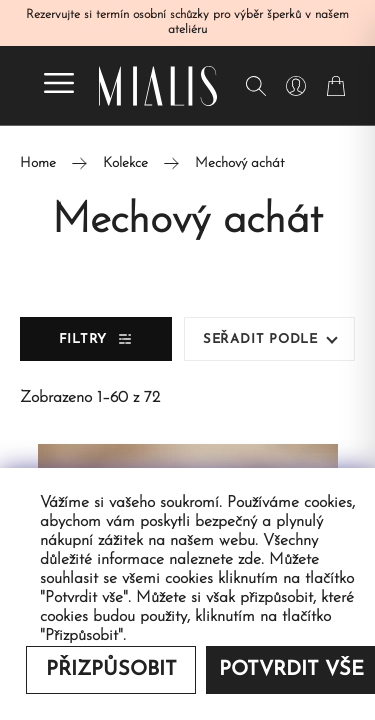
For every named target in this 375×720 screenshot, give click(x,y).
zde (249, 560)
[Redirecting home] (158, 86)
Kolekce (125, 163)
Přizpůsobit (111, 670)
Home (38, 163)
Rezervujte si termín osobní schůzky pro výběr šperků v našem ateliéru (187, 22)
